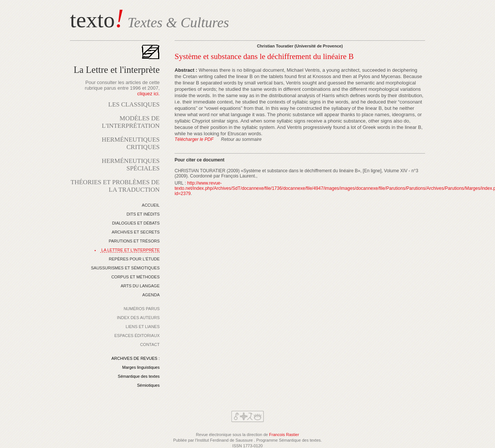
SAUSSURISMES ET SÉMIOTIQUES (125, 268)
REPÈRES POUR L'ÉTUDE (134, 259)
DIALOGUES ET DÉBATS (136, 223)
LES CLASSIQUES (134, 104)
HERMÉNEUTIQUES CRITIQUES (131, 143)
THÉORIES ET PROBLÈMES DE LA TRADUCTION (115, 186)
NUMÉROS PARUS (142, 309)
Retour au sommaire (241, 139)
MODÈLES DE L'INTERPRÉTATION (131, 122)
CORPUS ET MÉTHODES (136, 277)
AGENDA (151, 295)
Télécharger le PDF (194, 139)
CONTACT (150, 345)
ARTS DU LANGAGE (140, 286)
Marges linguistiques (141, 367)
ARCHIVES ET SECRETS (136, 232)
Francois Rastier (284, 435)
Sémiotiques (148, 385)
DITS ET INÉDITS (143, 214)
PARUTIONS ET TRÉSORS (134, 241)
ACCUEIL (151, 205)
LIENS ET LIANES (143, 327)
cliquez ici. (148, 94)
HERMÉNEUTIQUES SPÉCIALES (131, 165)
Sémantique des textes (139, 376)
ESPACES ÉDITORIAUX (137, 336)
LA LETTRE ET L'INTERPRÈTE (130, 250)
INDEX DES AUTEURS (138, 318)
